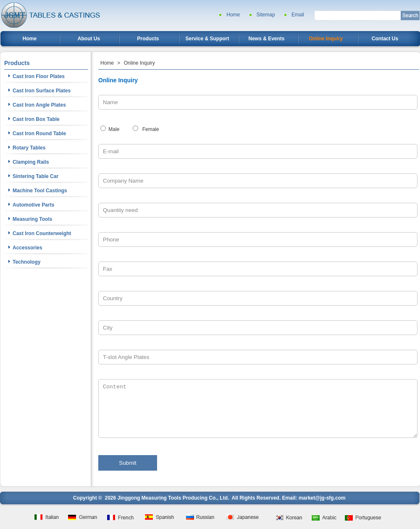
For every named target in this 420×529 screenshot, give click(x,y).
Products (148, 39)
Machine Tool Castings (40, 191)
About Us (89, 39)
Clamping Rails (31, 162)
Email (298, 15)
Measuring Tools (32, 219)
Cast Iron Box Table (36, 119)
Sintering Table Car (35, 176)
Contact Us (385, 39)
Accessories (28, 248)
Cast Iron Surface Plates (42, 91)
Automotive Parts (33, 205)
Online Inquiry (326, 39)
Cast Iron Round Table (39, 134)
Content (258, 409)
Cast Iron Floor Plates (39, 76)
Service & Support (207, 39)
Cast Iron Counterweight (42, 233)
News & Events (266, 39)
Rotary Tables (29, 148)
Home (233, 15)
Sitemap (266, 15)
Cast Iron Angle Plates (39, 105)
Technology (26, 262)
